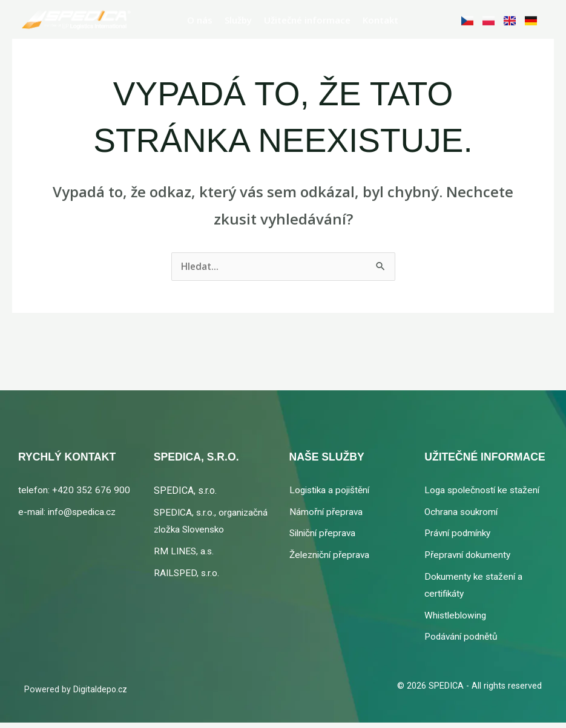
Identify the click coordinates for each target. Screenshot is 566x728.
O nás (200, 16)
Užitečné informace (307, 16)
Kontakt (380, 16)
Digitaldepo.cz (101, 696)
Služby (238, 16)
